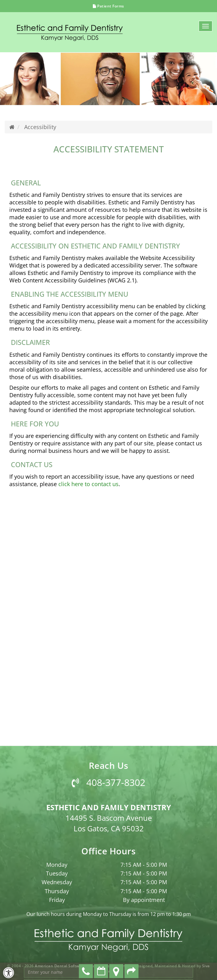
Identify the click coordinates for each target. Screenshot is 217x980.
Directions (116, 971)
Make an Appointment (101, 971)
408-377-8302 (108, 943)
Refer (131, 971)
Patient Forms (108, 6)
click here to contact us (88, 484)
